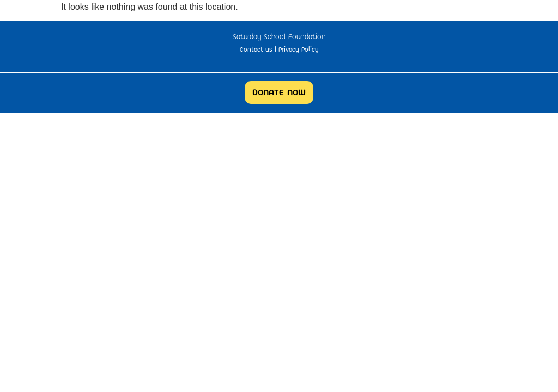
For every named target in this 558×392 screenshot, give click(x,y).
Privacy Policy (299, 49)
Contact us (256, 49)
